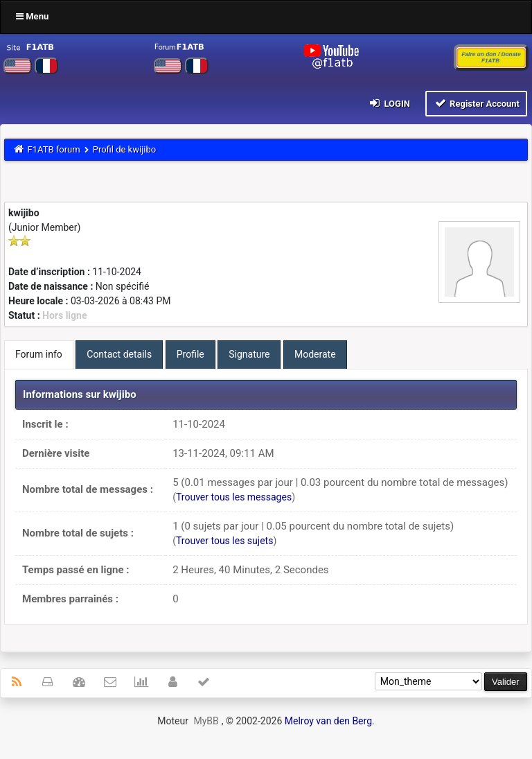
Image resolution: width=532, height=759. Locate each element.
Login (389, 103)
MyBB (206, 721)
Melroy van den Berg (328, 721)
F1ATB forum (54, 149)
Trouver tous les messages (234, 497)
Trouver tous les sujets (224, 541)
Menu (32, 16)
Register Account (476, 103)
